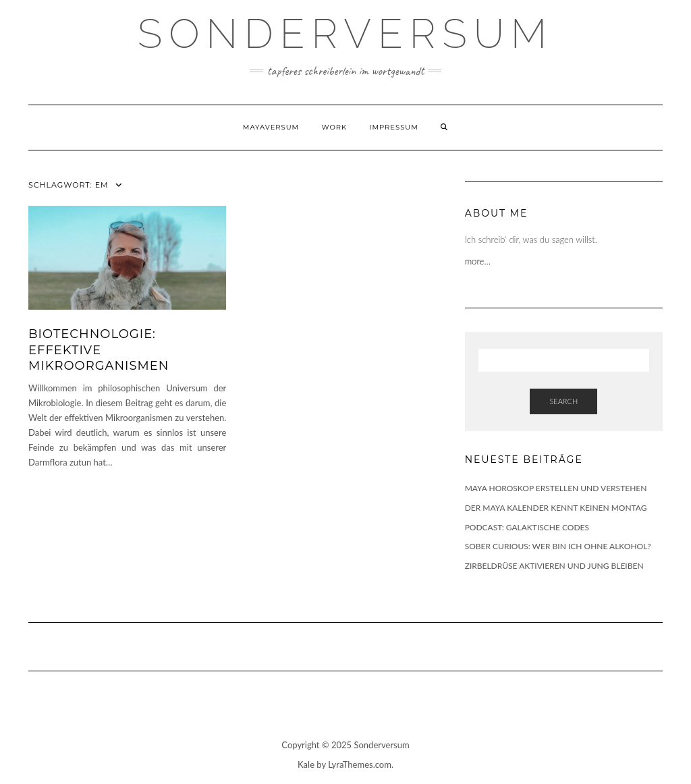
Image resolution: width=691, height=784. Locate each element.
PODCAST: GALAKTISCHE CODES (527, 527)
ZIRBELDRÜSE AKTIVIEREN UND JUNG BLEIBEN (554, 566)
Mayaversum (271, 127)
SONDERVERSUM (345, 34)
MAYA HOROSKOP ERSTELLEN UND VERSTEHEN (556, 488)
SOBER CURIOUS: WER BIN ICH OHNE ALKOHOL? (558, 546)
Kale (306, 764)
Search (563, 401)
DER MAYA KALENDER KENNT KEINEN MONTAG (556, 508)
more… (479, 261)
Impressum (393, 127)
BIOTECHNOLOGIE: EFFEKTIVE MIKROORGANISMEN (99, 350)
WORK (335, 127)
